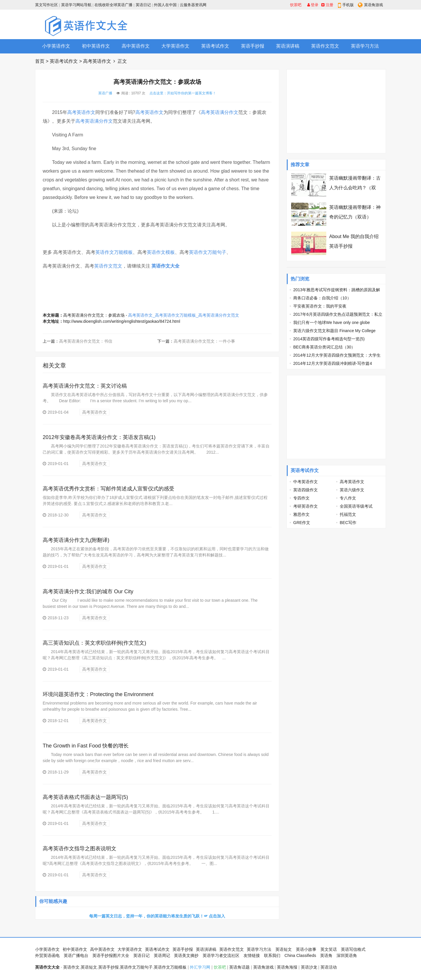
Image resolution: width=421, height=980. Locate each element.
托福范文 (348, 514)
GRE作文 (302, 523)
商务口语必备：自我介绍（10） (322, 298)
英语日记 (143, 5)
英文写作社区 (46, 5)
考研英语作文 (306, 506)
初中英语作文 (96, 46)
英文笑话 (329, 949)
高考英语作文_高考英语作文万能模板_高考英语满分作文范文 (184, 315)
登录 (313, 5)
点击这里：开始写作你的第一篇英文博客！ (183, 93)
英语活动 (329, 967)
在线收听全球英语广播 (113, 5)
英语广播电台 (76, 955)
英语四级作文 (306, 490)
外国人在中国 (165, 5)
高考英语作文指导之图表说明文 (80, 849)
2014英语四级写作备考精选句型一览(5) (329, 339)
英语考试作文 (215, 46)
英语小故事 (306, 949)
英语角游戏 (373, 5)
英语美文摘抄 (186, 955)
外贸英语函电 (47, 955)
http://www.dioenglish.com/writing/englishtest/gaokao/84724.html (122, 321)
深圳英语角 (347, 955)
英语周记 (162, 955)
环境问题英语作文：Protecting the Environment (98, 694)
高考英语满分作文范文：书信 (86, 341)
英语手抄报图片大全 (111, 955)
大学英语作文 (175, 46)
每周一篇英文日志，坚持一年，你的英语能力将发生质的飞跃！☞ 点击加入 (157, 916)
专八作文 (348, 498)
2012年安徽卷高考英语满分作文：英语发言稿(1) (99, 437)
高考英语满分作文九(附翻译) (76, 540)
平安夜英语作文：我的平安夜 (320, 306)
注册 (327, 5)
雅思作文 (301, 514)
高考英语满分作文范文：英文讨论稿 (85, 386)
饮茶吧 (296, 5)
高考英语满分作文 (220, 112)
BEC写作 (348, 523)
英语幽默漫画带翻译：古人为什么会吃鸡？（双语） (355, 188)
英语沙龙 (309, 967)
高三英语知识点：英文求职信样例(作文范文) (94, 643)
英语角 (326, 955)
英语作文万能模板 (114, 252)
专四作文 (301, 498)
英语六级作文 (352, 490)
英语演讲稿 (288, 46)
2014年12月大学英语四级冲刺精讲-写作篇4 (333, 363)
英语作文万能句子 (208, 252)
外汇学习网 (200, 967)
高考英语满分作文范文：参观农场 (94, 315)
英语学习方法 (365, 46)
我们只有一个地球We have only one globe (332, 322)
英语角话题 (239, 967)
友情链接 (252, 955)
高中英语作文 (136, 46)
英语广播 (105, 93)
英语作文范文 (325, 46)
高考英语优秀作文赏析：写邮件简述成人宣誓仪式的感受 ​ (109, 489)
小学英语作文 (56, 46)
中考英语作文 (306, 482)
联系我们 (272, 955)
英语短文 (284, 949)
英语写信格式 (353, 949)
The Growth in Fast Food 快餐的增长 (86, 746)
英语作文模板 (161, 252)
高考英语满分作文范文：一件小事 (204, 341)
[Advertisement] (279, 24)
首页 (40, 61)
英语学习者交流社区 (221, 955)
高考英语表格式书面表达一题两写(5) (85, 797)
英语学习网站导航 (76, 5)
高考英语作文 (97, 61)
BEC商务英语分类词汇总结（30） (324, 347)
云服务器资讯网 (193, 5)
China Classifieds (300, 955)
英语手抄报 (253, 46)
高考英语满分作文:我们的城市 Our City (88, 592)
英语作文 (71, 967)
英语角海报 (287, 967)
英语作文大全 (165, 266)
